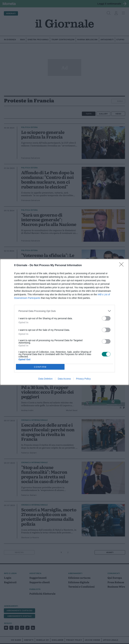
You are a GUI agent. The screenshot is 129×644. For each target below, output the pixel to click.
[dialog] (64, 322)
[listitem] (64, 311)
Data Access (64, 379)
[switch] (106, 318)
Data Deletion (45, 379)
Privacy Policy (83, 379)
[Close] (122, 265)
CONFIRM (40, 367)
